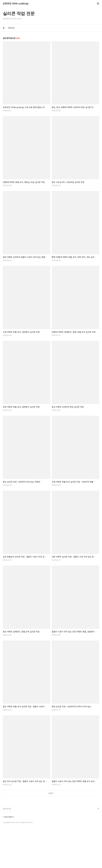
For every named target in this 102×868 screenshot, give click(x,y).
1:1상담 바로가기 (8, 856)
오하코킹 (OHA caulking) (16, 4)
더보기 (51, 793)
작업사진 (11, 28)
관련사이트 (7, 848)
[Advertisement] (51, 820)
